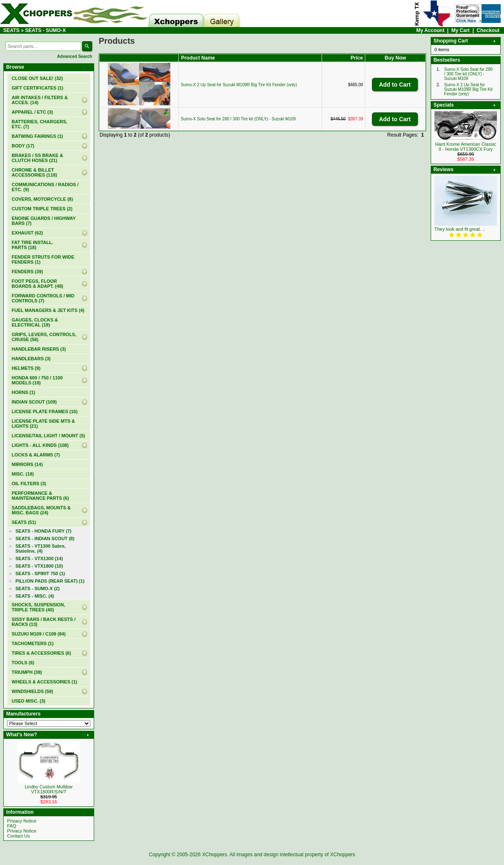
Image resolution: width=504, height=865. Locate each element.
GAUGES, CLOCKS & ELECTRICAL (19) (35, 322)
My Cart (461, 30)
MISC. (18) (23, 474)
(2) (37, 588)
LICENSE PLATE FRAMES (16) (45, 411)
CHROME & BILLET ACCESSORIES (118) (34, 172)
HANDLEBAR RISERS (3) (39, 349)
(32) (37, 78)
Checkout (488, 30)
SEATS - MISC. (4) (35, 596)
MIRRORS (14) (27, 464)
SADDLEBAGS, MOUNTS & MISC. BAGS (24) (41, 510)
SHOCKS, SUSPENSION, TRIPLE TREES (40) (38, 607)
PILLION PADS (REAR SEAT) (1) (50, 581)
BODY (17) (23, 146)
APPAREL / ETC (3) (32, 112)
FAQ (12, 826)
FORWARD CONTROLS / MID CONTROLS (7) (43, 298)
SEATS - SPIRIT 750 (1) (40, 573)
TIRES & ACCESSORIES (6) (41, 653)
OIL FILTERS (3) (29, 484)
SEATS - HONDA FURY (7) (43, 531)
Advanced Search (75, 56)
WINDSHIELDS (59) (32, 691)
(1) (37, 88)
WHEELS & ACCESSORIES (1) (44, 682)
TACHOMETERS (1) (33, 643)
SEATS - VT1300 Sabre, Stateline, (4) (41, 548)
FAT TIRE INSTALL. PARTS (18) (32, 245)
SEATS (11, 30)
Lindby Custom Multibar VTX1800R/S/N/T (49, 789)
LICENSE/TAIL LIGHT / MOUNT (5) (48, 436)
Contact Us (18, 836)
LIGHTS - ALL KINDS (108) (40, 445)
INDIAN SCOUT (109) (34, 402)
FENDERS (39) (27, 272)
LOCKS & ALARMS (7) (36, 455)
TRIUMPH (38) (27, 672)
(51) (24, 522)
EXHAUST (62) (27, 233)
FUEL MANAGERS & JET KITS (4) (48, 310)
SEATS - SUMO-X (45, 30)
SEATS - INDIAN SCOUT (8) (45, 538)
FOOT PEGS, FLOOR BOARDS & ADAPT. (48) (37, 284)
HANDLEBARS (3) (31, 359)
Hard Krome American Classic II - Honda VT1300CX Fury (466, 147)
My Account (430, 30)
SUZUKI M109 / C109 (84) (39, 634)
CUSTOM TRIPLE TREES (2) (42, 209)
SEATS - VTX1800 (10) (39, 566)
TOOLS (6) (23, 663)
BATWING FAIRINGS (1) (37, 136)
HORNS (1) (23, 392)
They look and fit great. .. (460, 229)
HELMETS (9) (26, 368)
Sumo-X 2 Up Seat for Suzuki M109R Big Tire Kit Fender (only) (239, 85)
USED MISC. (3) (29, 701)
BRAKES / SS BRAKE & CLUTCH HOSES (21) (37, 158)
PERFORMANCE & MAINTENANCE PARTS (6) (40, 496)
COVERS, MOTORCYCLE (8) (42, 199)
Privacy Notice (22, 821)
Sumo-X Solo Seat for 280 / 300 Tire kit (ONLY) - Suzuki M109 (238, 119)
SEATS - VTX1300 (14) (39, 558)
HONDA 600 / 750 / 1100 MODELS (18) (37, 380)
